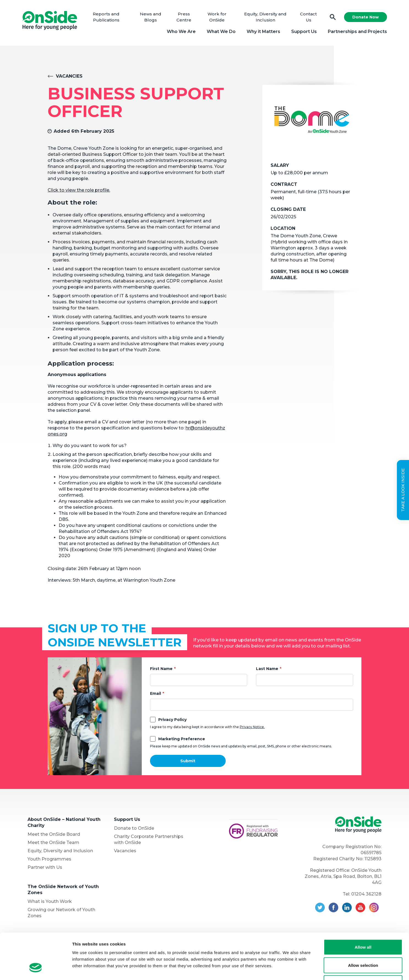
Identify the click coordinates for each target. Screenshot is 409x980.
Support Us (304, 32)
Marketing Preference (182, 739)
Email (156, 693)
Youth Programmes (49, 859)
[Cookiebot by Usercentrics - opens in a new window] (36, 969)
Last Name (267, 669)
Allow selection (363, 926)
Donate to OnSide (134, 828)
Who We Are (181, 32)
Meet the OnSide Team (53, 842)
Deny (363, 944)
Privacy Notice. (252, 727)
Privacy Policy (172, 720)
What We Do (221, 32)
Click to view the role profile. (79, 190)
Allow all (363, 908)
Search (333, 17)
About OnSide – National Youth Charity (64, 822)
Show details (289, 969)
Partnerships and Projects (357, 32)
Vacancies (69, 76)
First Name (161, 669)
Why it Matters (263, 32)
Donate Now (366, 17)
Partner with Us (45, 867)
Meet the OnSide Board (54, 834)
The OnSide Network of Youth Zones (63, 890)
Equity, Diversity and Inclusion (60, 851)
